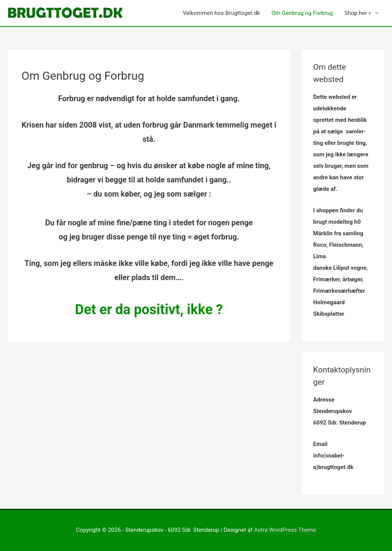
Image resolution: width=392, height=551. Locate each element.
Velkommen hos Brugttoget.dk (221, 13)
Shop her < (358, 13)
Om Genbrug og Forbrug (302, 13)
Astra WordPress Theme (285, 530)
